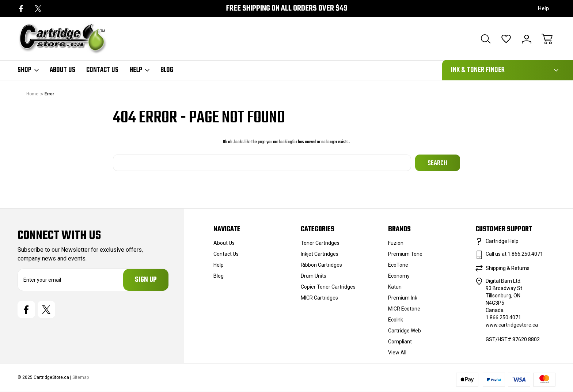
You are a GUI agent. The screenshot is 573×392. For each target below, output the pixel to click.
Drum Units (314, 276)
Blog (167, 70)
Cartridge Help (502, 241)
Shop (28, 70)
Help (543, 8)
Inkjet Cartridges (320, 254)
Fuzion (396, 243)
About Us (62, 70)
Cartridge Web (405, 331)
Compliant (400, 342)
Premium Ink (403, 298)
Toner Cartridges (320, 243)
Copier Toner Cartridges (328, 287)
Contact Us (102, 70)
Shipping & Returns (508, 268)
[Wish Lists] (506, 39)
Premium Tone (405, 254)
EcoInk (396, 320)
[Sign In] (527, 39)
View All (397, 353)
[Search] (486, 39)
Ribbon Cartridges (321, 265)
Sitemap (81, 378)
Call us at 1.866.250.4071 (514, 254)
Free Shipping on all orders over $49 (286, 9)
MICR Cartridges (319, 298)
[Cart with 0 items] (547, 39)
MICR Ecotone (404, 309)
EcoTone (398, 265)
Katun (395, 287)
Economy (399, 276)
